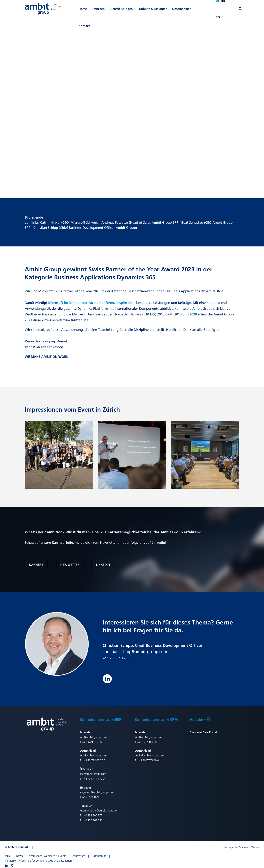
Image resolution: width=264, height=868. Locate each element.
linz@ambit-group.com (93, 774)
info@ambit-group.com (93, 737)
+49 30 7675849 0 (148, 760)
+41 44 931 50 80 (93, 742)
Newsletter (70, 565)
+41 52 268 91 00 (148, 742)
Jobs (7, 856)
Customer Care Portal (203, 732)
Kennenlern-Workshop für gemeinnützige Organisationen (38, 861)
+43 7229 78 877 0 (93, 779)
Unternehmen (182, 9)
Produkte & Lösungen (152, 9)
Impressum (79, 856)
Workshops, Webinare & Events (48, 856)
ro (218, 17)
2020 (194, 314)
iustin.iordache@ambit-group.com (99, 810)
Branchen (98, 9)
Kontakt (84, 26)
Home (83, 9)
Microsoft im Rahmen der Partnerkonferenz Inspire (88, 303)
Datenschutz (99, 856)
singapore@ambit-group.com (97, 792)
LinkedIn (103, 565)
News (19, 856)
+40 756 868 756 (92, 820)
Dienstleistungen (121, 9)
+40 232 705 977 (92, 815)
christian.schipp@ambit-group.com (135, 652)
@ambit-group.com (152, 755)
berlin (138, 755)
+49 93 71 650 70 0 (94, 760)
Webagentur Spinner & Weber (242, 847)
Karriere (36, 565)
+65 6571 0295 (91, 797)
